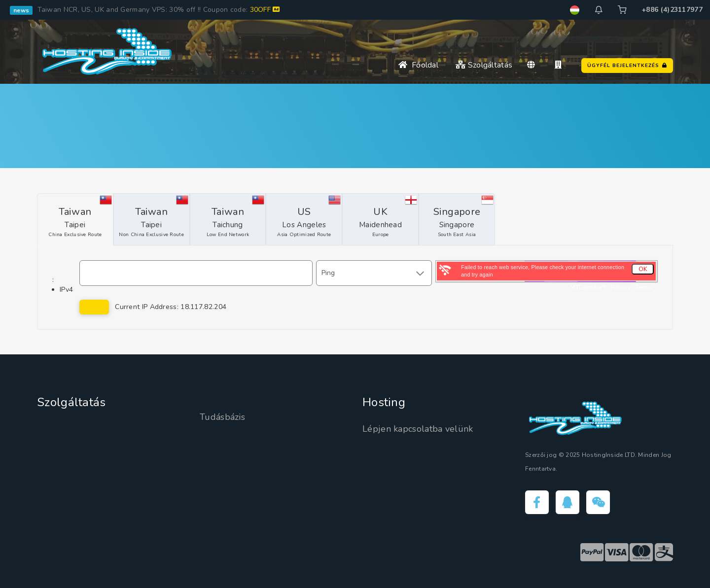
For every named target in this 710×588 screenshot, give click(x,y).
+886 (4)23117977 (672, 10)
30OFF (265, 10)
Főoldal (418, 65)
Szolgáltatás (484, 65)
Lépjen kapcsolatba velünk (418, 429)
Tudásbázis (222, 417)
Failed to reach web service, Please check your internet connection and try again (543, 271)
